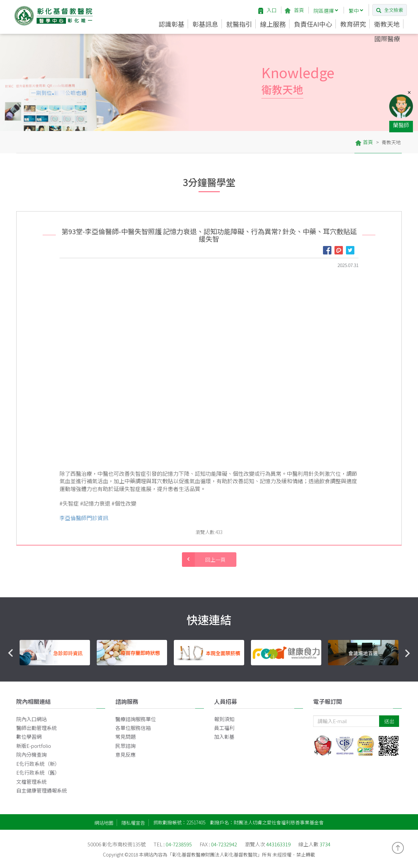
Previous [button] (11, 653)
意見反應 (125, 754)
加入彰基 (224, 737)
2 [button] (199, 674)
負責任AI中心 (313, 24)
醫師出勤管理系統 (37, 728)
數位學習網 (29, 737)
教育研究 (353, 24)
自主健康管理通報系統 (42, 790)
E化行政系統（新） (38, 764)
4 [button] (219, 674)
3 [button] (209, 674)
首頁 (294, 10)
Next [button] (407, 653)
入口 (268, 10)
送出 (389, 721)
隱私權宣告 (133, 823)
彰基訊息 (205, 24)
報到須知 (224, 719)
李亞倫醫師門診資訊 (84, 518)
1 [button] (189, 674)
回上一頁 (204, 560)
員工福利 (224, 728)
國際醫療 (387, 38)
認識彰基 (171, 24)
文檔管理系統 (31, 782)
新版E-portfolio (34, 746)
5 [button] (229, 674)
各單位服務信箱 (133, 728)
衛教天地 (387, 24)
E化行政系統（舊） (38, 772)
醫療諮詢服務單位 (136, 719)
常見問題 (125, 737)
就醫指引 (239, 24)
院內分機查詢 (31, 754)
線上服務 (273, 24)
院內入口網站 (31, 719)
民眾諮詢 (125, 746)
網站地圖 (104, 823)
